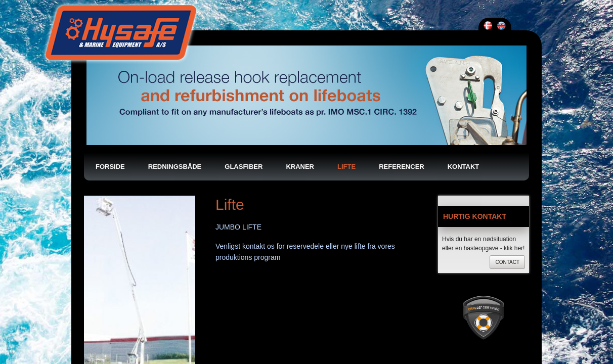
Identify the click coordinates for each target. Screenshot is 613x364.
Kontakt (464, 67)
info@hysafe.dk (462, 321)
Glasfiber (244, 67)
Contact (507, 163)
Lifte (346, 67)
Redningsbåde (175, 67)
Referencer (402, 67)
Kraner (300, 67)
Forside (110, 67)
